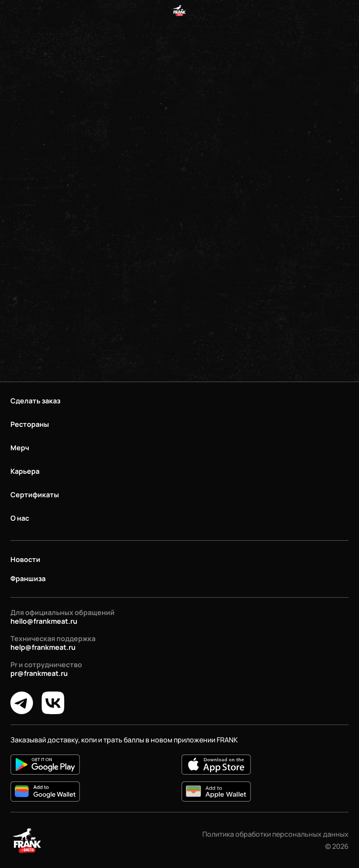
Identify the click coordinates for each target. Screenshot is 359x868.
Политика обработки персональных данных (275, 834)
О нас (20, 518)
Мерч (20, 448)
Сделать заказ (35, 401)
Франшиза (28, 579)
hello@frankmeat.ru (44, 621)
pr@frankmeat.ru (39, 673)
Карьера (25, 471)
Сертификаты (35, 495)
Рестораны (30, 424)
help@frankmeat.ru (43, 647)
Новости (25, 559)
